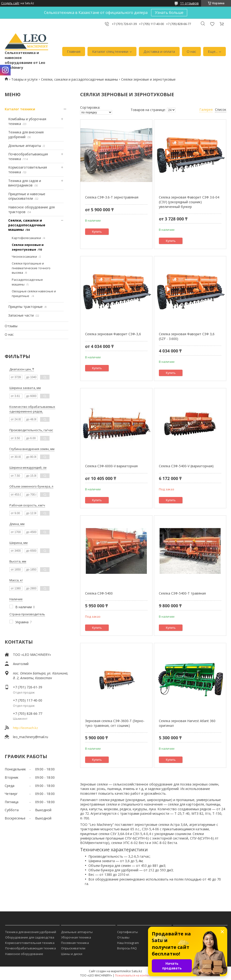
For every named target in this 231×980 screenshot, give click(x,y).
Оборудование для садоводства (30, 937)
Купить (97, 232)
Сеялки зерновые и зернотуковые (28, 247)
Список (221, 110)
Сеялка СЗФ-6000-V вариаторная (111, 466)
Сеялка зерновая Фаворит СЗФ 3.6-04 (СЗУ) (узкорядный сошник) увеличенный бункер (189, 202)
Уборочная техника (76, 937)
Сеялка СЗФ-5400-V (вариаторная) (186, 466)
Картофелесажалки (26, 238)
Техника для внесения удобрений (31, 932)
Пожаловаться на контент (133, 975)
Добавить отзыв (212, 24)
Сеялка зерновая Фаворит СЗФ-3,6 (113, 334)
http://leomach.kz (25, 728)
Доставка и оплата (159, 51)
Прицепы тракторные (25, 307)
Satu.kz (137, 971)
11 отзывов (189, 3)
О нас (191, 51)
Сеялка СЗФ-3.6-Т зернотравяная (112, 197)
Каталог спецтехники (110, 51)
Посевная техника (75, 943)
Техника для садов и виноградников (25, 183)
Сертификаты (128, 932)
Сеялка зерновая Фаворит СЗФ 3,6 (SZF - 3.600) (187, 336)
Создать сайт (10, 3)
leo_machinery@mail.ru (31, 737)
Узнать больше (169, 12)
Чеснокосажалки (24, 256)
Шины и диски (72, 954)
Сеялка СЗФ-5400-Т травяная (182, 593)
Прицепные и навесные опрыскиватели (27, 196)
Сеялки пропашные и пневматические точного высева (31, 268)
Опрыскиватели (73, 948)
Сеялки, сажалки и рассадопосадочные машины (79, 79)
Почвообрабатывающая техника (31, 948)
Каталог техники (20, 109)
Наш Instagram (128, 943)
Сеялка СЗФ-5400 (99, 593)
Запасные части (21, 315)
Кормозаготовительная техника (30, 943)
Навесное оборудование (24, 954)
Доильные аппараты (25, 146)
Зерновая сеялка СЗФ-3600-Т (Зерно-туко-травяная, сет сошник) (115, 723)
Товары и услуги (24, 79)
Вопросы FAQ (127, 948)
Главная (74, 51)
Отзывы (11, 326)
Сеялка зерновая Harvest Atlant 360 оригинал (187, 723)
